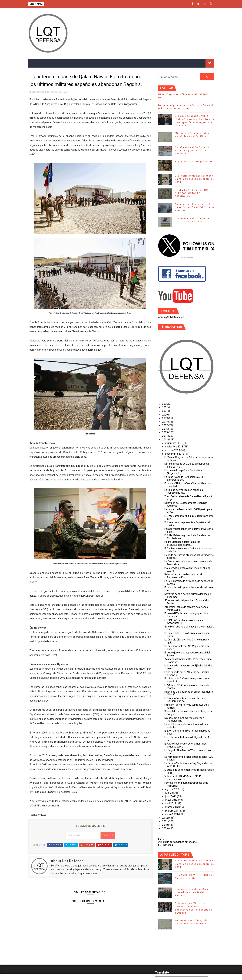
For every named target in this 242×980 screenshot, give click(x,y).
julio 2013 (171, 793)
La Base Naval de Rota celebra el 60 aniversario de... (184, 478)
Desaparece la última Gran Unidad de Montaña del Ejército (192, 892)
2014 (165, 436)
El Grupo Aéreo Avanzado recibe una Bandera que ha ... (185, 700)
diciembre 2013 (174, 443)
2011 (165, 821)
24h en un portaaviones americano (178, 842)
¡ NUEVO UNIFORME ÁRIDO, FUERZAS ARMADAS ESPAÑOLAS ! (192, 193)
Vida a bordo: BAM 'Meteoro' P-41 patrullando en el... (183, 778)
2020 (165, 415)
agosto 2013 (172, 789)
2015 (165, 432)
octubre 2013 (173, 450)
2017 (165, 425)
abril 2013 (171, 803)
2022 (165, 407)
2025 (165, 404)
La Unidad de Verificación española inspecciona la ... (184, 491)
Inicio (161, 839)
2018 (165, 422)
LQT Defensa (166, 845)
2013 (165, 440)
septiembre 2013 (175, 454)
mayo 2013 (172, 800)
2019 (165, 418)
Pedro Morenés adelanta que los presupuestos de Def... (182, 543)
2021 (165, 411)
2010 (165, 825)
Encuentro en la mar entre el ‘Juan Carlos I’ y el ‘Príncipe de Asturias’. (194, 207)
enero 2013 (172, 814)
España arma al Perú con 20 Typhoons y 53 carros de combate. (192, 150)
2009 (165, 828)
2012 (165, 818)
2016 (165, 429)
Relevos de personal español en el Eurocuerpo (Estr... (183, 576)
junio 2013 (171, 796)
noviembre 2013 (174, 447)
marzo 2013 (172, 807)
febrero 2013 (173, 811)
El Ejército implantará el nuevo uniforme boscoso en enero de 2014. (194, 179)
